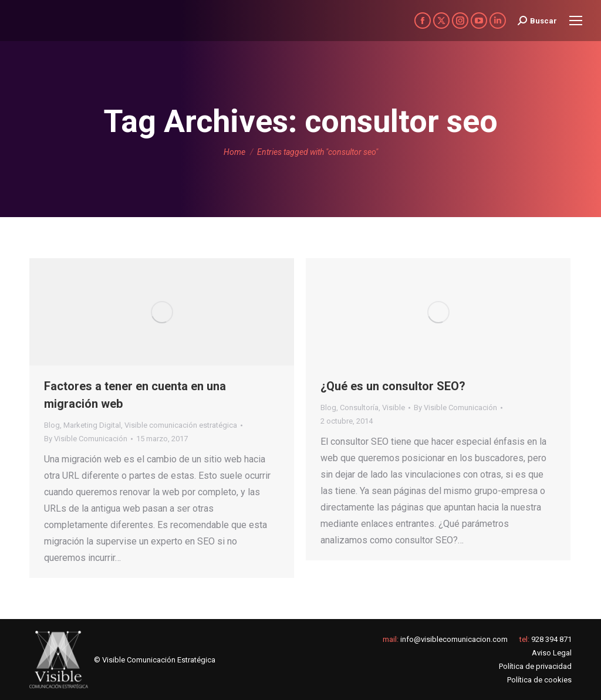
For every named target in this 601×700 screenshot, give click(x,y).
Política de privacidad (535, 666)
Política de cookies (539, 680)
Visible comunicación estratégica (181, 425)
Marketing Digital (92, 425)
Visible (394, 408)
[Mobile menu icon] (576, 21)
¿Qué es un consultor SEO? (393, 386)
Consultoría (359, 408)
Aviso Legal (552, 653)
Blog (52, 425)
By (86, 439)
